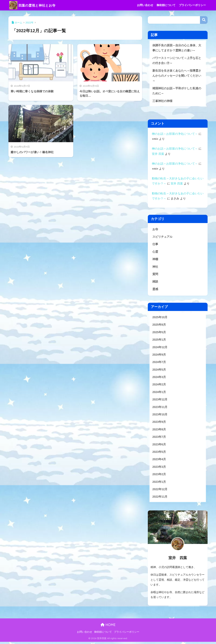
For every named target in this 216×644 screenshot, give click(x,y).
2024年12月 (160, 348)
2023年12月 (160, 401)
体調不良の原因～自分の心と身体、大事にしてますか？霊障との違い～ (177, 48)
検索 (204, 20)
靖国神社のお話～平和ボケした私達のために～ (177, 91)
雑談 (155, 283)
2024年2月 (159, 386)
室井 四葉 (158, 154)
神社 (155, 267)
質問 (155, 275)
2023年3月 (159, 469)
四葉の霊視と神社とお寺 (36, 5)
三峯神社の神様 (162, 101)
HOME (108, 627)
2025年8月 (159, 326)
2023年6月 (159, 446)
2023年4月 (159, 461)
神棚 (155, 260)
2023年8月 (159, 431)
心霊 (155, 252)
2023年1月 (159, 484)
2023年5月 (159, 454)
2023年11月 (160, 409)
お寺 (155, 230)
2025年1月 (159, 341)
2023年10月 (160, 416)
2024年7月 (159, 363)
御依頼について (166, 5)
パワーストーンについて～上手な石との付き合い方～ (177, 61)
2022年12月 (160, 491)
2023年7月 (159, 439)
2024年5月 (159, 371)
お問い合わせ (145, 5)
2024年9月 (159, 356)
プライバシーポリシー (192, 5)
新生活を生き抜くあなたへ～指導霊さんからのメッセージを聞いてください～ (177, 76)
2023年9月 (159, 424)
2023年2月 (159, 476)
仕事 (155, 245)
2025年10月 (160, 318)
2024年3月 (159, 379)
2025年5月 (159, 333)
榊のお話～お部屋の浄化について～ (175, 134)
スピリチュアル (162, 237)
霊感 (155, 290)
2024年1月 (159, 394)
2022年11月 (160, 499)
